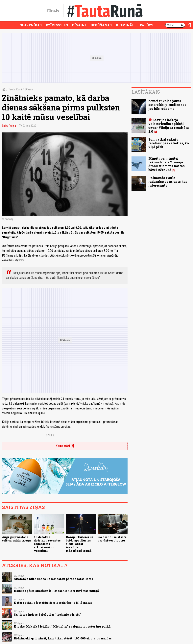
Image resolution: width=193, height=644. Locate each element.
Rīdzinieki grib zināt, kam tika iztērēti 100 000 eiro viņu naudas (63, 638)
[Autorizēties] (189, 25)
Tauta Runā (15, 89)
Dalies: (50, 435)
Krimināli (126, 25)
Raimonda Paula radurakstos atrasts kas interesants (168, 182)
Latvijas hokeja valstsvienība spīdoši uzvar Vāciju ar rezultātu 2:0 (169, 126)
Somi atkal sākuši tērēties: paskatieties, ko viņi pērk (169, 143)
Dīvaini (79, 25)
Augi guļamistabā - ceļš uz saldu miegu (16, 539)
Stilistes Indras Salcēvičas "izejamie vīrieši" (47, 615)
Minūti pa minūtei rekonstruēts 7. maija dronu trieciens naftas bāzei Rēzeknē (167, 164)
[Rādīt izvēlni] (4, 25)
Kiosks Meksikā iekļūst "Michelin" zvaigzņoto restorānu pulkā (62, 626)
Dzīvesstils (57, 25)
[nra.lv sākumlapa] (53, 11)
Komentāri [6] (65, 446)
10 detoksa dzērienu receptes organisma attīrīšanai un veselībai (47, 544)
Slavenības (31, 25)
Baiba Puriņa (9, 126)
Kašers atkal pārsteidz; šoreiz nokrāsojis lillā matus (53, 603)
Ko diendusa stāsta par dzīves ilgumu (112, 539)
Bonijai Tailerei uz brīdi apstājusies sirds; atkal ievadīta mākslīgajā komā (80, 544)
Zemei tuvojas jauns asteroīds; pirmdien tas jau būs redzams (167, 105)
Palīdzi (147, 25)
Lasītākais (146, 92)
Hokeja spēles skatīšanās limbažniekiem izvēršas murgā (56, 591)
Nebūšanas (101, 25)
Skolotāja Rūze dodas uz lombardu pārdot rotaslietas (53, 579)
